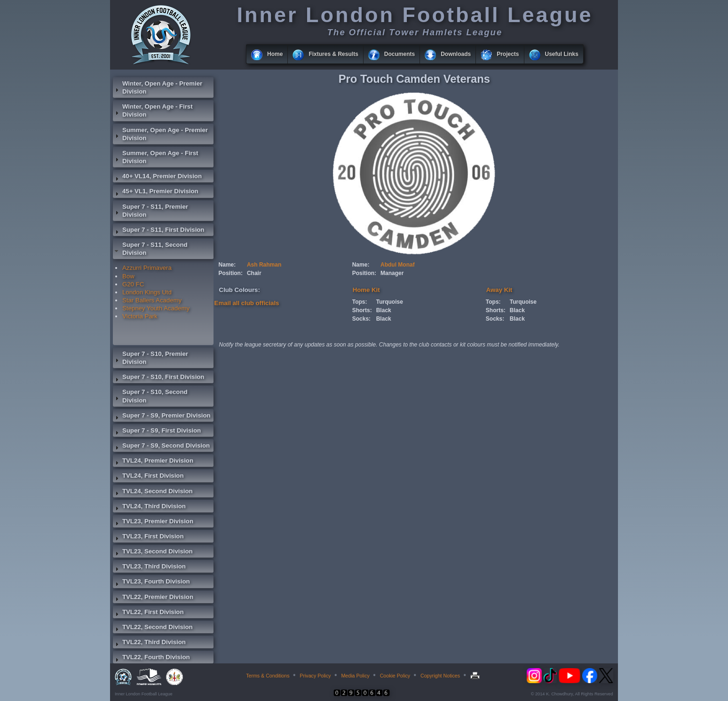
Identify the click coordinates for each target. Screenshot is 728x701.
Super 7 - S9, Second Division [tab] (161, 447)
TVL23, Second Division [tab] (153, 552)
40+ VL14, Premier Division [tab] (157, 177)
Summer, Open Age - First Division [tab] (155, 157)
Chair (254, 273)
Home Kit (366, 290)
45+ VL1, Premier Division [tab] (156, 192)
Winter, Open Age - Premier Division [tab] (158, 87)
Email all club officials (247, 303)
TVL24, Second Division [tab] (153, 492)
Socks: (361, 319)
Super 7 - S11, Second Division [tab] (150, 249)
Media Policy (355, 676)
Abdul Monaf (398, 265)
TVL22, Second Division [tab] (153, 628)
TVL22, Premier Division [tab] (153, 598)
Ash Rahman (264, 265)
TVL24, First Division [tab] (148, 477)
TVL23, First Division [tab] (148, 537)
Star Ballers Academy (152, 300)
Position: (231, 273)
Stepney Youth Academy (156, 308)
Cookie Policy (395, 676)
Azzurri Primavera (147, 268)
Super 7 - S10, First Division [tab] (158, 378)
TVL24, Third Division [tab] (149, 507)
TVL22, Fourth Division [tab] (151, 658)
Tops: (360, 302)
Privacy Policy (315, 676)
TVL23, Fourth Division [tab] (151, 583)
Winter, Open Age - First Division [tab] (153, 110)
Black (384, 310)
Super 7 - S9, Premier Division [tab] (162, 417)
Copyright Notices (440, 676)
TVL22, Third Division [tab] (149, 643)
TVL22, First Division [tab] (148, 613)
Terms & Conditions (268, 676)
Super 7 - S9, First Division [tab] (157, 432)
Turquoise (390, 302)
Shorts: (362, 310)
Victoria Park (140, 316)
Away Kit (499, 290)
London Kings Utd (147, 292)
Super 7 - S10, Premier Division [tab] (150, 358)
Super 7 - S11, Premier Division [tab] (150, 211)
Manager (392, 273)
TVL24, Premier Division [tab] (153, 462)
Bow (128, 276)
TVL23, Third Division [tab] (149, 567)
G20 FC (133, 284)
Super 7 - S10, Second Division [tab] (150, 396)
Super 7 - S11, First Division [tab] (158, 231)
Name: (227, 265)
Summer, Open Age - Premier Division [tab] (160, 134)
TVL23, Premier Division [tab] (153, 522)
